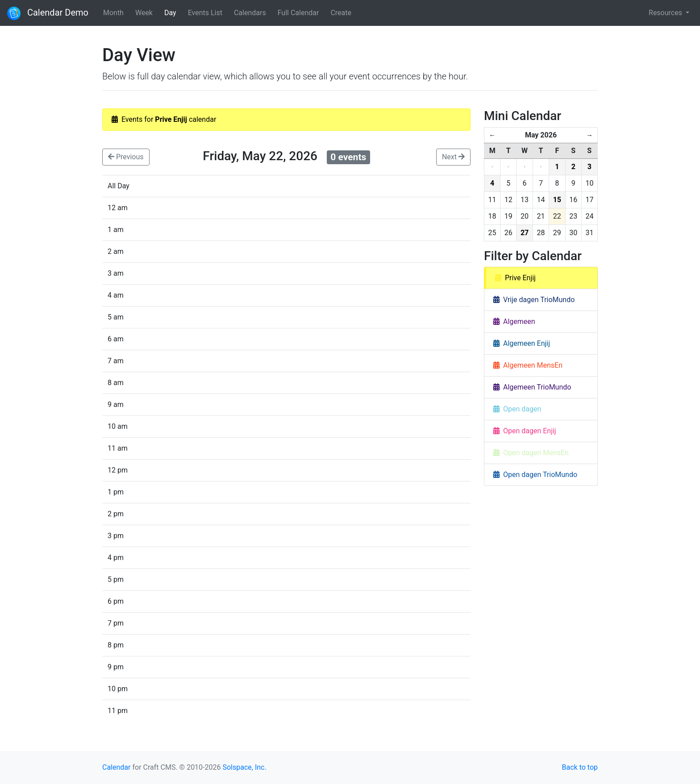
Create (341, 13)
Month (113, 13)
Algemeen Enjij (522, 343)
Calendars (250, 13)
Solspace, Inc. (244, 767)
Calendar (116, 767)
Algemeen (514, 321)
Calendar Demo (48, 13)
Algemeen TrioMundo (532, 387)
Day (170, 13)
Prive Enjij (515, 278)
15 (557, 200)
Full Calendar (298, 13)
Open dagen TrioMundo (535, 475)
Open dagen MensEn (531, 453)
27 (525, 233)
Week (144, 13)
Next (453, 157)
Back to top (580, 767)
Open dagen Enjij (525, 431)
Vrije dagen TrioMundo (534, 300)
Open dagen (517, 409)
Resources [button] (666, 13)
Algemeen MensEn (528, 365)
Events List (205, 13)
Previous (126, 157)
